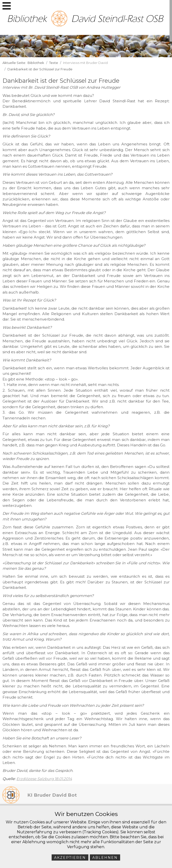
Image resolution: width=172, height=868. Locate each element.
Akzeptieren (70, 858)
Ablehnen (105, 858)
